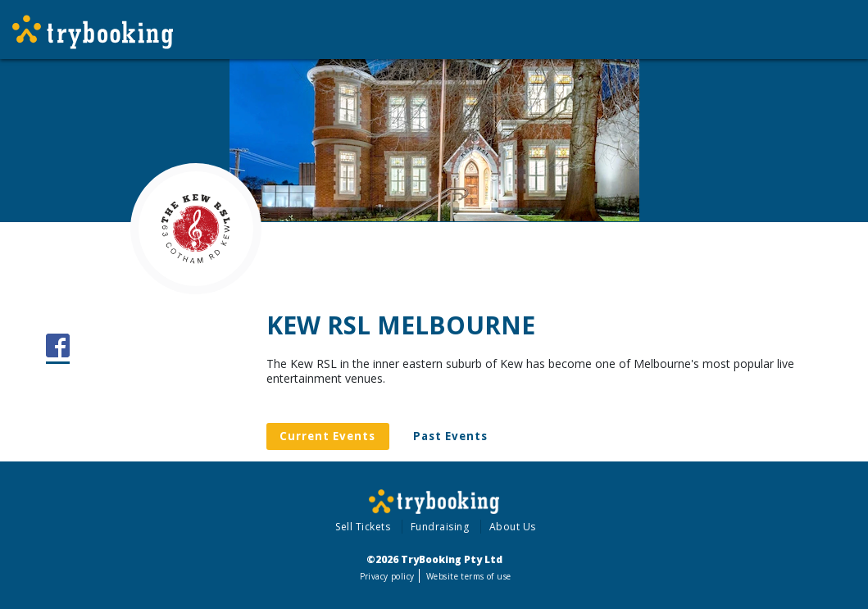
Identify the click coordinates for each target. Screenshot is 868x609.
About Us (513, 527)
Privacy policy (387, 576)
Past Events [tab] (450, 436)
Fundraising (440, 527)
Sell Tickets (363, 527)
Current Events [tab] (327, 436)
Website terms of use (468, 576)
